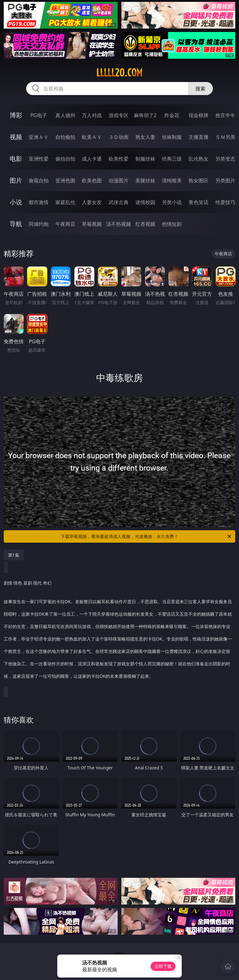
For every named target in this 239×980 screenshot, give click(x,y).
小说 (16, 202)
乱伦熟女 (199, 159)
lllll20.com (119, 73)
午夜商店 (65, 224)
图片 (16, 180)
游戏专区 (119, 115)
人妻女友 (92, 202)
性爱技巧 (225, 202)
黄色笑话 (199, 202)
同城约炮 (39, 224)
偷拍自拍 (65, 159)
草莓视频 (92, 224)
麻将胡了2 (145, 115)
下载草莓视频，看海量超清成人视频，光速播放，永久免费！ (146, 536)
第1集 (14, 555)
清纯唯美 (172, 180)
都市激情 (39, 202)
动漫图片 (119, 180)
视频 (16, 137)
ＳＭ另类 (225, 137)
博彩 (16, 115)
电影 (16, 159)
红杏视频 (145, 224)
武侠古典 (119, 202)
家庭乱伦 (65, 202)
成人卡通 (92, 159)
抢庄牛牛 (225, 115)
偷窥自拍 (39, 180)
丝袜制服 (172, 137)
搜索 (200, 89)
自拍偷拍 (65, 137)
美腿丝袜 (145, 180)
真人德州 (65, 115)
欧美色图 (92, 180)
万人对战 (92, 115)
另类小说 (172, 202)
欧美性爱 (119, 159)
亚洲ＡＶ (39, 137)
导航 (16, 224)
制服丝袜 (145, 159)
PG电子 (38, 115)
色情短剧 (172, 224)
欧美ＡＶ (92, 137)
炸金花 (172, 115)
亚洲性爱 (39, 159)
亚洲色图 (65, 180)
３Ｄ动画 (119, 137)
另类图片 (225, 180)
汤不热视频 (119, 224)
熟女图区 (199, 180)
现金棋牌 (199, 115)
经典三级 (172, 159)
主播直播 (199, 137)
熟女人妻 (145, 137)
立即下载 (163, 966)
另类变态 (225, 159)
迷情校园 (145, 202)
